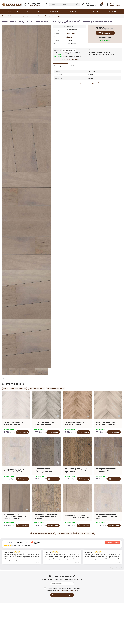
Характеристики (60, 66)
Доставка (93, 11)
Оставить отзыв (112, 542)
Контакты (114, 11)
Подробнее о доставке (70, 59)
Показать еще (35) (87, 84)
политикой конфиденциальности (67, 590)
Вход (112, 4)
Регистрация (115, 5)
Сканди (69, 37)
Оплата (72, 11)
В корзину (107, 33)
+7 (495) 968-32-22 (37, 4)
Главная (5, 16)
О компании (52, 11)
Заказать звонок (35, 6)
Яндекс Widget (116, 568)
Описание (74, 66)
